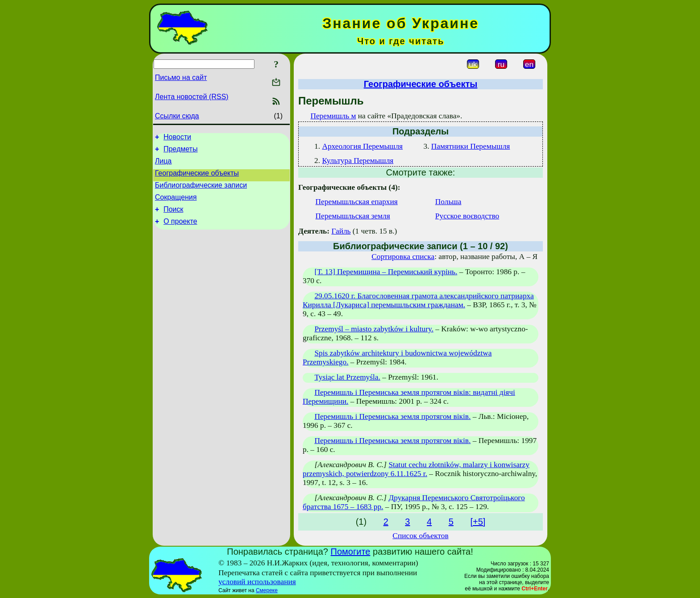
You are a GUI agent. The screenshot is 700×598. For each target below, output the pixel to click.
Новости (177, 138)
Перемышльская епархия (357, 202)
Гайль (341, 231)
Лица (163, 165)
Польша (448, 202)
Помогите (351, 552)
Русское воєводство (467, 216)
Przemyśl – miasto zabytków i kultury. (374, 329)
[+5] (478, 522)
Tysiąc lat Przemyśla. (347, 377)
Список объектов (420, 536)
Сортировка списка (403, 257)
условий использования (257, 582)
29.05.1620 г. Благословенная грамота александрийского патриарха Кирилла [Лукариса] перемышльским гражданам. (418, 300)
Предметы (180, 152)
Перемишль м (333, 116)
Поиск (173, 219)
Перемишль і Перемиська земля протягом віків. (392, 416)
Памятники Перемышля (471, 146)
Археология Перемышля (362, 146)
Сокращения (176, 205)
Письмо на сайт (181, 77)
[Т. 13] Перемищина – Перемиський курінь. (386, 272)
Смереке (267, 590)
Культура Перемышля (358, 161)
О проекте (180, 232)
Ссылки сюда (177, 116)
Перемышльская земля (353, 216)
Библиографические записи (201, 192)
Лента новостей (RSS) (192, 97)
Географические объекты (197, 178)
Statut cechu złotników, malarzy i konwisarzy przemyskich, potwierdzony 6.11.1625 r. (416, 469)
